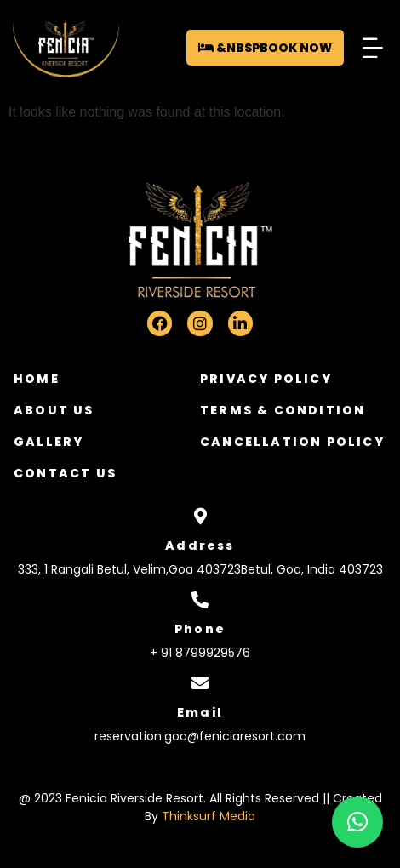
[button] (372, 47)
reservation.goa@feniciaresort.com (200, 736)
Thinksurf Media (209, 816)
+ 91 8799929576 (200, 653)
